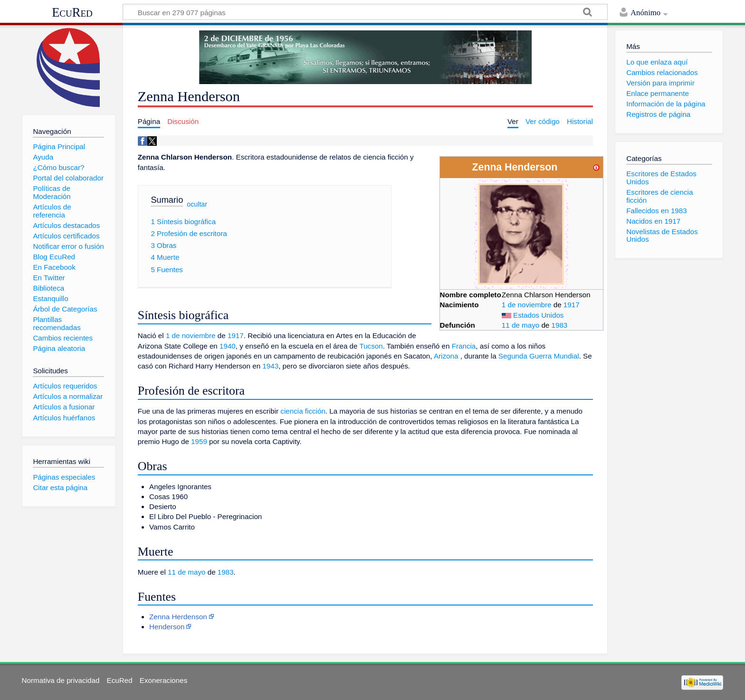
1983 (560, 325)
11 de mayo (521, 325)
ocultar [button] (197, 204)
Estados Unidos (538, 315)
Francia (464, 346)
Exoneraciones (163, 680)
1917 (572, 305)
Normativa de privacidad (61, 680)
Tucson (371, 346)
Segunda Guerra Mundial (539, 356)
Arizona (446, 356)
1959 (199, 441)
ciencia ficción (303, 411)
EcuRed (72, 12)
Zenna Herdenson (178, 617)
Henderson (167, 627)
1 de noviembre (527, 305)
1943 (270, 366)
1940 (228, 346)
